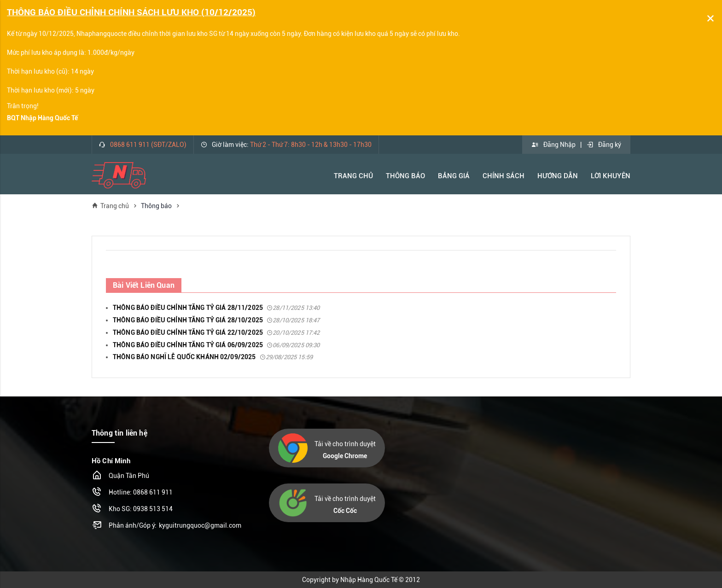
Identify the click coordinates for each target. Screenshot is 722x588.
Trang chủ (110, 206)
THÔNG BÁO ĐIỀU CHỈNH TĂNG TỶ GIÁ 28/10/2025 (216, 320)
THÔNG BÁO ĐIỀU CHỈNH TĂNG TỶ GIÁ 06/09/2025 (216, 345)
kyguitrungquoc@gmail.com (200, 525)
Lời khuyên (611, 176)
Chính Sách (504, 176)
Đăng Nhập (553, 145)
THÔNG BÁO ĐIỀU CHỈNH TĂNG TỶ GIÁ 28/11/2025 (216, 308)
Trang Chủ (353, 176)
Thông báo (405, 176)
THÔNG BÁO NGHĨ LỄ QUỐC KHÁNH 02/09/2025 (213, 357)
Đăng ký (604, 145)
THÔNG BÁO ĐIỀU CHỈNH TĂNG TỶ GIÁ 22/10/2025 (216, 332)
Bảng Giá (454, 176)
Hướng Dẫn (558, 176)
